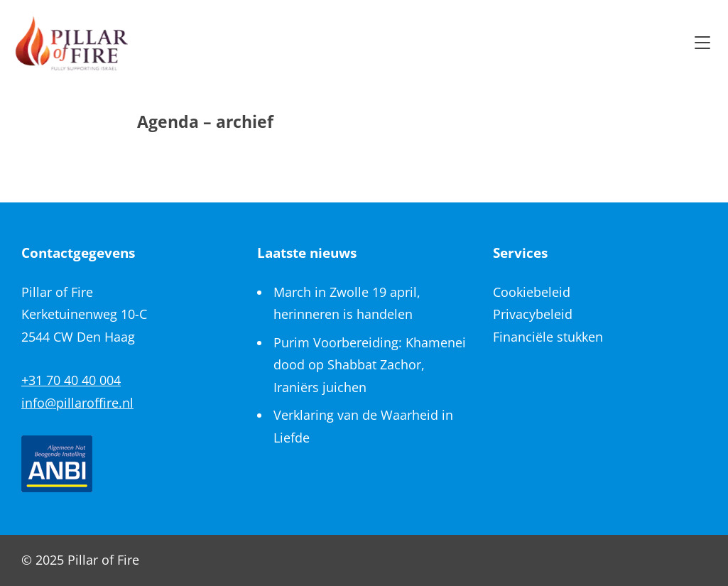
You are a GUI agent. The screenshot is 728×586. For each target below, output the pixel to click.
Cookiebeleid (532, 292)
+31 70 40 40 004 (71, 380)
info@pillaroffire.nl (77, 403)
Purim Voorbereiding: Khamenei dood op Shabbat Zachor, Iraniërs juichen (370, 365)
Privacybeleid (533, 314)
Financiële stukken (548, 337)
